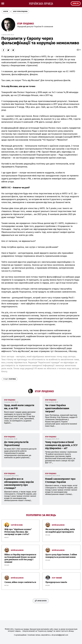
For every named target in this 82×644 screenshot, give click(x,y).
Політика (10, 379)
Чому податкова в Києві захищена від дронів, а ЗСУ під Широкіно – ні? (61, 445)
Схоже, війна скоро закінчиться (20, 582)
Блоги (6, 11)
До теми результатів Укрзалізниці (16, 444)
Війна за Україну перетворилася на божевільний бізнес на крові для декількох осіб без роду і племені (20, 558)
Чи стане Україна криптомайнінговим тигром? (57, 408)
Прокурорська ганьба (56, 582)
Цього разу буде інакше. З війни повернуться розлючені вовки (61, 556)
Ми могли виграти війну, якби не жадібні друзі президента (60, 531)
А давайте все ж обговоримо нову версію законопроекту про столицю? (19, 483)
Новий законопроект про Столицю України (60, 480)
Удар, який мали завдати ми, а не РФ (19, 407)
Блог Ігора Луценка (20, 11)
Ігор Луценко (26, 24)
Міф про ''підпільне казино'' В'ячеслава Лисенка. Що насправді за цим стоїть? (18, 532)
